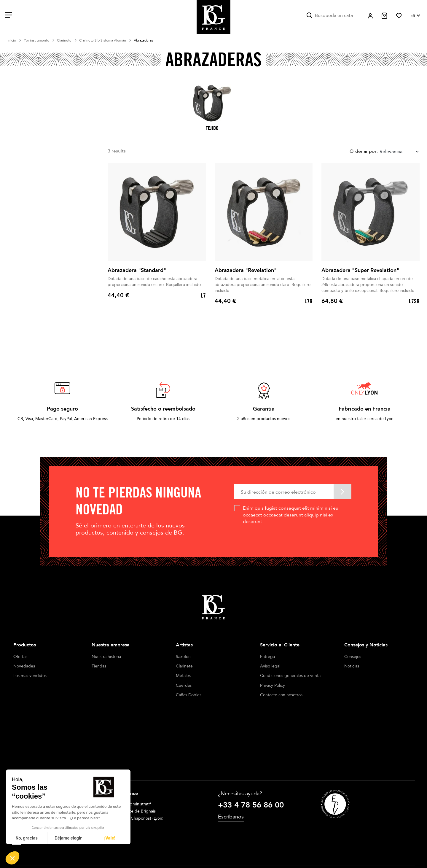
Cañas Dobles (189, 695)
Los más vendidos (30, 676)
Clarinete (184, 666)
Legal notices (174, 847)
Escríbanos (231, 761)
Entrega (267, 657)
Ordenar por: (364, 151)
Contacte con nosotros (281, 695)
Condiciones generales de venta (290, 676)
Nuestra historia (106, 657)
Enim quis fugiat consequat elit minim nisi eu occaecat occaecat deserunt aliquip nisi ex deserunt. (291, 515)
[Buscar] (333, 16)
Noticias (352, 666)
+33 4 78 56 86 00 (251, 750)
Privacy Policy (273, 685)
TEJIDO (212, 128)
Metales (183, 676)
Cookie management (246, 847)
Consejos (353, 657)
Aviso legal (270, 666)
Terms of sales (207, 847)
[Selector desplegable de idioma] (415, 16)
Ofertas (20, 657)
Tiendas (99, 666)
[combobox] (400, 151)
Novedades (24, 666)
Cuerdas (184, 685)
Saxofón (183, 657)
